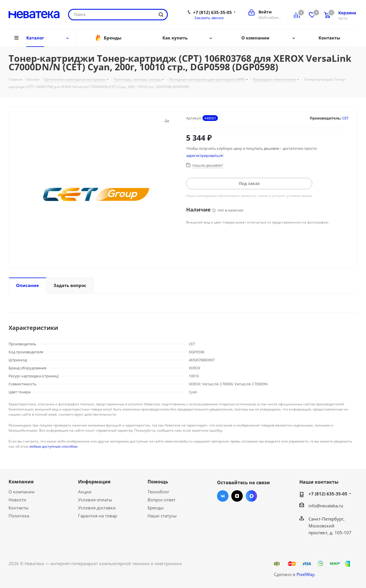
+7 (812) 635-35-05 (212, 12)
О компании (22, 492)
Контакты (19, 508)
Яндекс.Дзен (237, 496)
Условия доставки (97, 508)
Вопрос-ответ (162, 500)
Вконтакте (223, 496)
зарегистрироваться (204, 156)
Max (251, 496)
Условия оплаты (95, 500)
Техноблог (158, 492)
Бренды (156, 508)
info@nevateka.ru (326, 506)
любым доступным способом (53, 446)
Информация (94, 482)
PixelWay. (306, 574)
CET (345, 118)
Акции (85, 492)
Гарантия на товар (98, 516)
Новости (17, 500)
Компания (21, 482)
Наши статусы (162, 516)
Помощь (158, 482)
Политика (19, 516)
